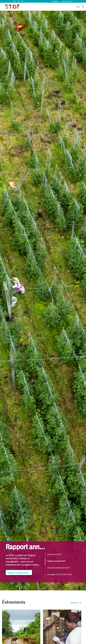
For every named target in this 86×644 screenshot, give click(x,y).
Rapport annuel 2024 (18, 573)
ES (22, 1)
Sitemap (55, 1)
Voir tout (74, 603)
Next (84, 327)
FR (18, 1)
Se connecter (67, 1)
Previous (2, 327)
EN (15, 1)
